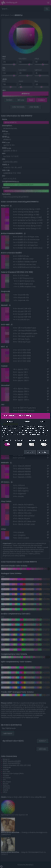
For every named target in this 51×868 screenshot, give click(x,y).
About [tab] (42, 422)
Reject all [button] (30, 452)
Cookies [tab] (27, 422)
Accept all (43, 452)
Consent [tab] (10, 422)
